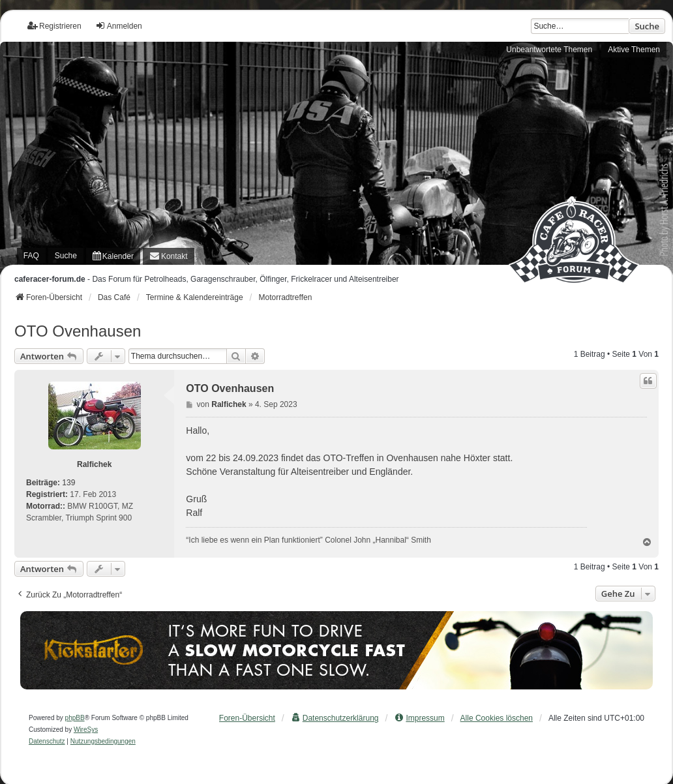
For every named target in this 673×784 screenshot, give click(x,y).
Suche (647, 26)
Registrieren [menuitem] (54, 26)
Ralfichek (94, 464)
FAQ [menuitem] (31, 256)
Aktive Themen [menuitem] (634, 50)
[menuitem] (113, 256)
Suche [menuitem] (66, 256)
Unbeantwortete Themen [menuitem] (549, 50)
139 (68, 483)
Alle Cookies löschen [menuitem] (497, 718)
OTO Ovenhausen (78, 331)
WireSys (86, 730)
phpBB (75, 718)
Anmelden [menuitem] (119, 26)
